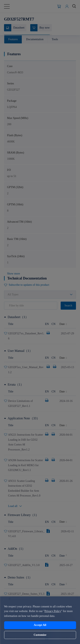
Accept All (40, 625)
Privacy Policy (53, 611)
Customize (40, 635)
